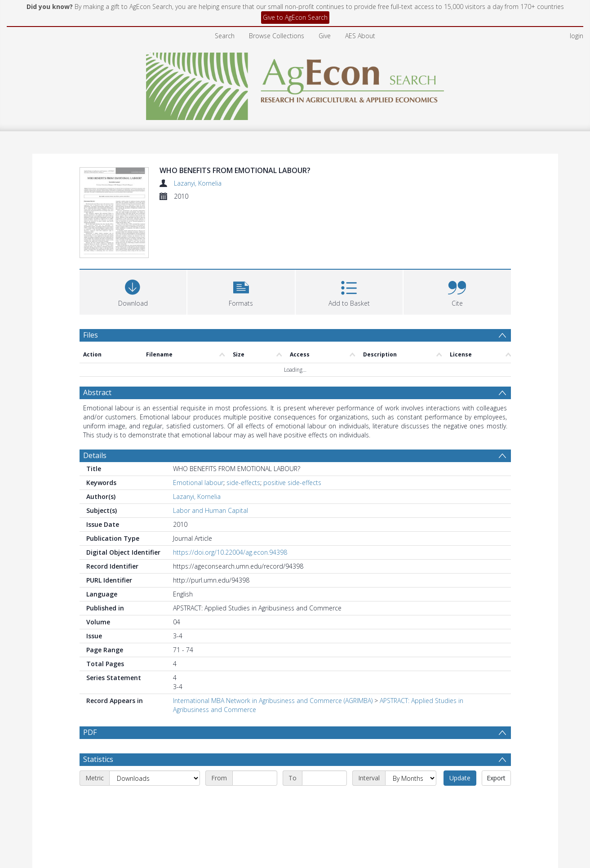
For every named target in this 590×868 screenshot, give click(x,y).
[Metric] (155, 800)
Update (460, 799)
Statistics (98, 781)
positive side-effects (292, 483)
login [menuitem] (577, 36)
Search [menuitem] (225, 36)
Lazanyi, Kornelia (198, 183)
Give (325, 36)
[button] (241, 291)
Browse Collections (277, 36)
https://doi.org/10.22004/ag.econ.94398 (230, 552)
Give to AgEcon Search (295, 17)
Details (95, 455)
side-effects (243, 483)
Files (91, 335)
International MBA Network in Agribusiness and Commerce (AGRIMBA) (273, 701)
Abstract (97, 392)
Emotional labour (198, 483)
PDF (90, 732)
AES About (360, 36)
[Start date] (255, 800)
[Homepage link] (295, 84)
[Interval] (411, 800)
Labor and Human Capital (211, 510)
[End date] (324, 800)
